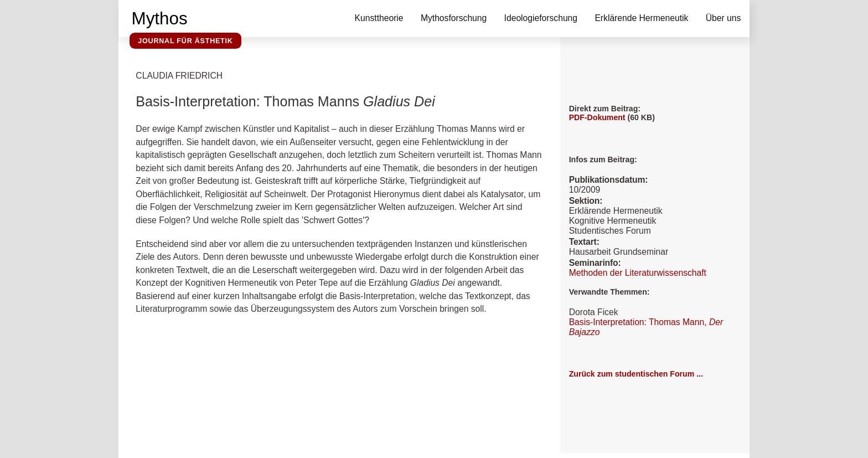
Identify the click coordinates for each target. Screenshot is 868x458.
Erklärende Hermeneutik (641, 18)
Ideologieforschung (541, 18)
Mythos (160, 19)
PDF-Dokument (597, 117)
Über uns (724, 18)
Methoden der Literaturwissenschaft (638, 273)
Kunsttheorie (379, 18)
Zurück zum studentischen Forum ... (636, 374)
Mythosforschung (454, 18)
